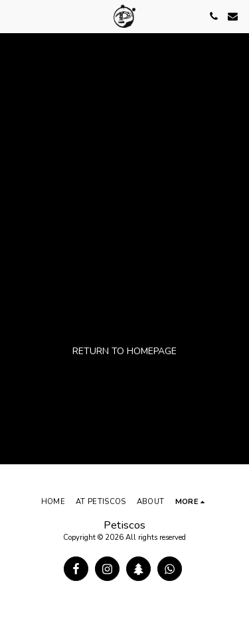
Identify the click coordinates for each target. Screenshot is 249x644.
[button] (15, 16)
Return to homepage (124, 351)
